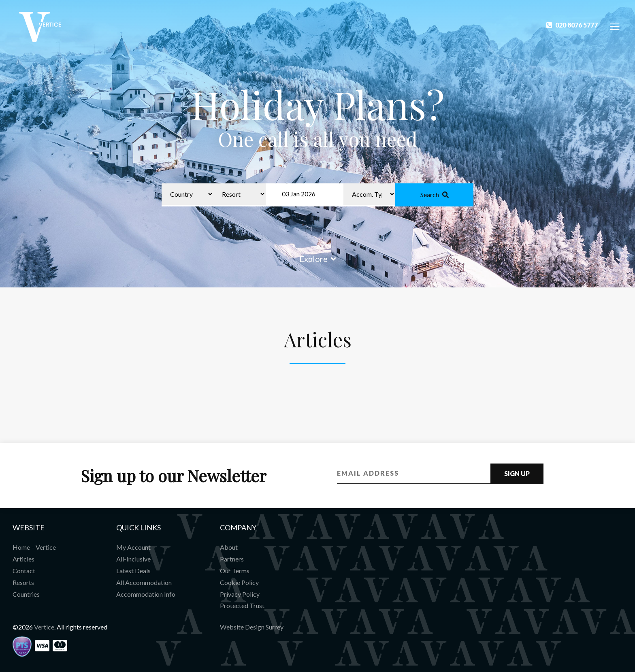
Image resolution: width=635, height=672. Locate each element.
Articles (23, 559)
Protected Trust (242, 605)
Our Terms (235, 571)
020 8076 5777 (572, 25)
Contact (24, 571)
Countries (26, 594)
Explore (318, 259)
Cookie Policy (239, 582)
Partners (232, 559)
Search (435, 195)
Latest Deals (133, 571)
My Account (133, 547)
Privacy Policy (240, 594)
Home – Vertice (34, 547)
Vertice (44, 627)
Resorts (23, 582)
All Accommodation (144, 582)
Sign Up (517, 473)
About (229, 547)
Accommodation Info (146, 594)
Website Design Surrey (252, 627)
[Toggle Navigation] (615, 26)
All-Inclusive (133, 559)
